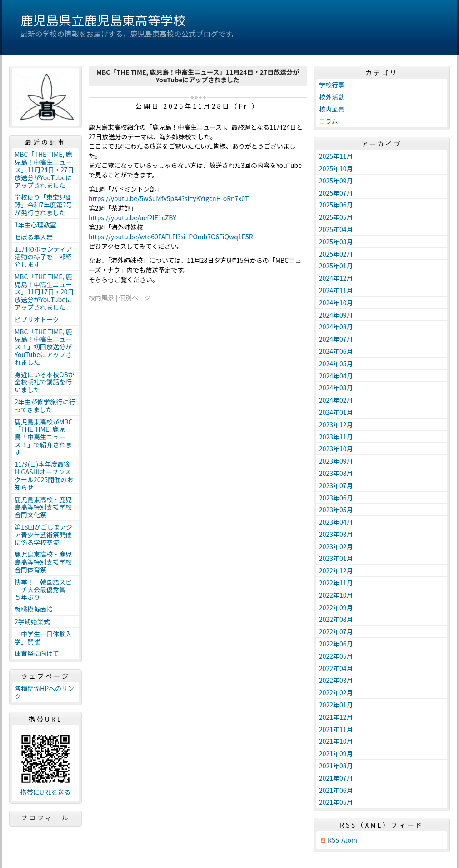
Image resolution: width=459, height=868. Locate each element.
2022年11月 (336, 583)
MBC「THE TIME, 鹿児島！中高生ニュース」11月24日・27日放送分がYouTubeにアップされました (44, 169)
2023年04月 (336, 522)
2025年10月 (336, 168)
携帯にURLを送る (46, 792)
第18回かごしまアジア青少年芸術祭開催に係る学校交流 (43, 535)
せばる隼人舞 (34, 237)
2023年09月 (336, 461)
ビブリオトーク (37, 319)
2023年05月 (336, 510)
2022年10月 (336, 595)
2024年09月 (336, 315)
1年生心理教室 (35, 225)
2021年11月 (336, 729)
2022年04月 (336, 668)
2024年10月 (336, 303)
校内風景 (101, 298)
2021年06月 (336, 790)
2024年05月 (336, 363)
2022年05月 (336, 656)
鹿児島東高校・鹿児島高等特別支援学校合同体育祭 (43, 562)
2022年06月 (336, 644)
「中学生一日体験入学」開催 (43, 638)
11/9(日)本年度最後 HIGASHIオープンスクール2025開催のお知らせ (45, 475)
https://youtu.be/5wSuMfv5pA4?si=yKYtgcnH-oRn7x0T (169, 198)
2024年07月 (336, 339)
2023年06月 (336, 498)
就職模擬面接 (34, 609)
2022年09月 (336, 607)
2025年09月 (336, 181)
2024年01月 (336, 412)
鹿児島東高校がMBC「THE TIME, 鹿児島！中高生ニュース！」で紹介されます (44, 437)
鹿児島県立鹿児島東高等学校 (103, 20)
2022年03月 (336, 680)
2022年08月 (336, 619)
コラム (329, 121)
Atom (349, 840)
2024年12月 (336, 278)
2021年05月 (336, 802)
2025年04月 (336, 229)
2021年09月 (336, 753)
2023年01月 (336, 558)
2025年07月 (336, 193)
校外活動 (332, 97)
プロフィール (45, 818)
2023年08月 (336, 473)
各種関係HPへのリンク (44, 692)
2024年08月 (336, 327)
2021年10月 (336, 741)
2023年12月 (336, 424)
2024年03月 (336, 388)
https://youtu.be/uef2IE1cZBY (132, 217)
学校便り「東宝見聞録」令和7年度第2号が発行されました (44, 205)
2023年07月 (336, 485)
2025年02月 (336, 254)
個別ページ (135, 298)
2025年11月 (336, 156)
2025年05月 (336, 217)
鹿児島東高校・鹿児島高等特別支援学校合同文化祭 (43, 507)
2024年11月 (336, 290)
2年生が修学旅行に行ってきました (45, 406)
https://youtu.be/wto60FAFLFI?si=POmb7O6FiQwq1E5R (171, 237)
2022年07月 (336, 631)
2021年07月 (336, 778)
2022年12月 (336, 570)
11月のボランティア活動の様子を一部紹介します (43, 257)
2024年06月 (336, 351)
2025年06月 (336, 205)
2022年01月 (336, 705)
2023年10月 (336, 449)
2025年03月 (336, 242)
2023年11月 (336, 437)
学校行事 (332, 85)
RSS (333, 840)
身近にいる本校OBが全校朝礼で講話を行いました (45, 382)
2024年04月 (336, 376)
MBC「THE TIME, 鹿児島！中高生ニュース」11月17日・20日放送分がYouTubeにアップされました (44, 292)
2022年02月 (336, 692)
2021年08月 (336, 766)
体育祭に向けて (37, 653)
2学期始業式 (32, 621)
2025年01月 (336, 266)
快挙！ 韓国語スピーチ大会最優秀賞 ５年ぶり (43, 590)
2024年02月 (336, 400)
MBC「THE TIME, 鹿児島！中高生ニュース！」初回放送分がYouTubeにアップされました (43, 347)
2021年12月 (336, 717)
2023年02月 (336, 546)
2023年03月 (336, 534)
